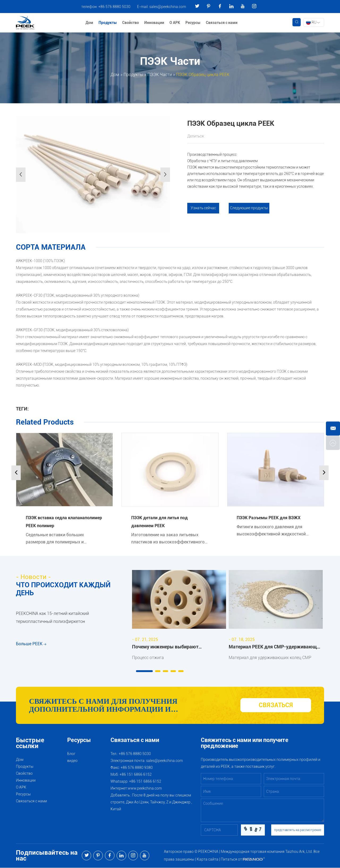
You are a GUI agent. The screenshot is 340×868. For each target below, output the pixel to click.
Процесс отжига (148, 658)
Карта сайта (208, 859)
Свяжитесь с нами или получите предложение (245, 743)
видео (72, 761)
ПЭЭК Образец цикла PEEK (203, 75)
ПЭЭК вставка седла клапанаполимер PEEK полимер (64, 522)
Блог (71, 754)
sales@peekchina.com (168, 7)
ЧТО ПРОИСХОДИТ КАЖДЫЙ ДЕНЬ (63, 589)
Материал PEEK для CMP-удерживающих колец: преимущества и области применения (275, 648)
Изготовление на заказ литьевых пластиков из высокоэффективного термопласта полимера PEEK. (168, 539)
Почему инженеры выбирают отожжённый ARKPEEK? (165, 648)
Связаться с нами (222, 23)
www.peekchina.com (145, 789)
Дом (89, 23)
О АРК (175, 23)
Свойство (131, 23)
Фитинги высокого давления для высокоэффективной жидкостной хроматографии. (271, 531)
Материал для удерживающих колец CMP (270, 658)
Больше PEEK (31, 645)
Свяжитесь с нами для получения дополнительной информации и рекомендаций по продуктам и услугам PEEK (127, 706)
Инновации (154, 23)
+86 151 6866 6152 (145, 782)
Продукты (108, 23)
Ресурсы (193, 23)
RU (313, 22)
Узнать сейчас (203, 208)
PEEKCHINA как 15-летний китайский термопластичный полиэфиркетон (52, 618)
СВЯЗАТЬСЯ (276, 706)
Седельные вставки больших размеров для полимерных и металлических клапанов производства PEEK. (55, 539)
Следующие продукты (249, 208)
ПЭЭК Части (160, 75)
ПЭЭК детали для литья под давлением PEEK (160, 522)
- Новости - (33, 577)
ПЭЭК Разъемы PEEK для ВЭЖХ (269, 518)
